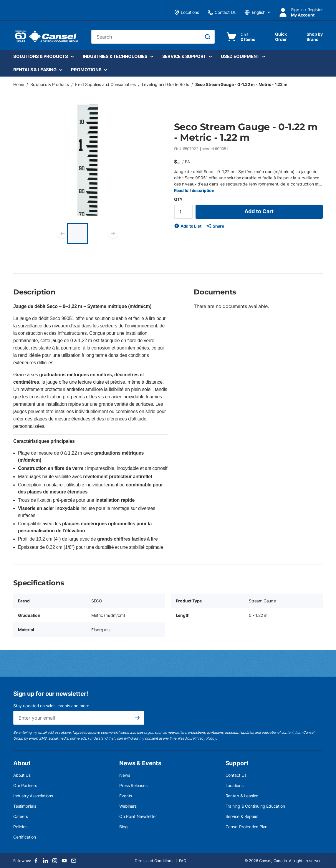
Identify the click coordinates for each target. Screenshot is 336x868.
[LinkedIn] (45, 861)
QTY (178, 199)
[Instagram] (55, 861)
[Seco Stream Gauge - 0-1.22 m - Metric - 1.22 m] (77, 233)
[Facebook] (36, 861)
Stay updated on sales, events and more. (52, 706)
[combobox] (153, 37)
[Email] (74, 861)
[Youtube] (64, 861)
